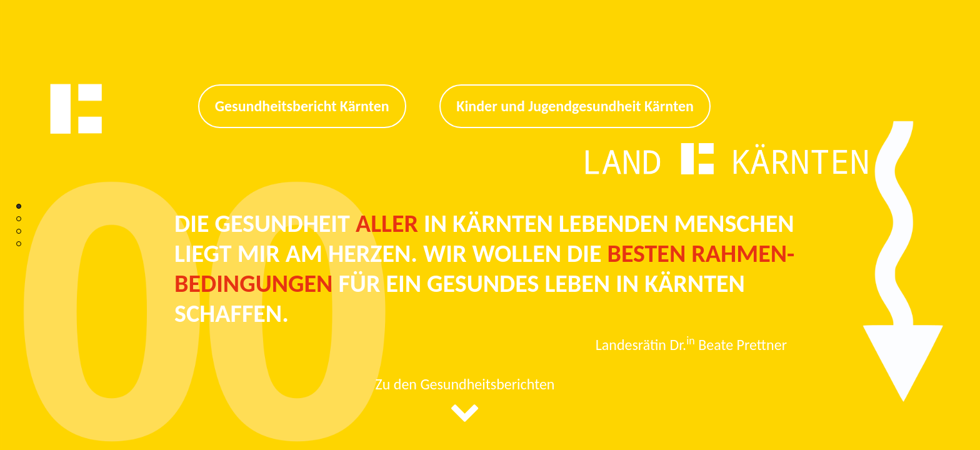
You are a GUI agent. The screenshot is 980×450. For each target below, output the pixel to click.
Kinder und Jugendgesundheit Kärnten (575, 106)
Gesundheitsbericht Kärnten (302, 106)
